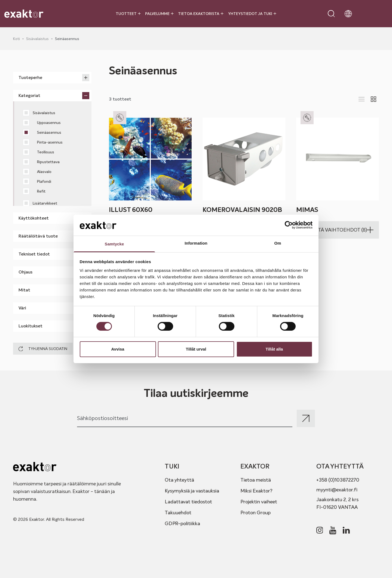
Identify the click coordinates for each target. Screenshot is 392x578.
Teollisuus (39, 152)
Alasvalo (37, 172)
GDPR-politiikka (182, 523)
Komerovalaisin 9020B (242, 210)
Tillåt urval (196, 349)
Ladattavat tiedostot (188, 502)
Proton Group (255, 512)
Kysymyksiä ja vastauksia (192, 491)
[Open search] (331, 14)
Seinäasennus (42, 132)
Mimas (307, 210)
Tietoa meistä (256, 480)
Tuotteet (128, 14)
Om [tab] (278, 243)
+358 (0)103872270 (338, 480)
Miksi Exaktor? (256, 491)
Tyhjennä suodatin (43, 349)
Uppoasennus (42, 123)
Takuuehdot (178, 512)
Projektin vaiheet (259, 502)
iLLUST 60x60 (131, 210)
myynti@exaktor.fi (337, 490)
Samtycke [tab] (114, 244)
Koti (16, 39)
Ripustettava (41, 162)
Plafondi (37, 181)
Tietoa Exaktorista (201, 14)
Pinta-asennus (43, 142)
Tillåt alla (274, 349)
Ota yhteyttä (179, 480)
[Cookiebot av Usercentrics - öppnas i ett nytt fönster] (289, 225)
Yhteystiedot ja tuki (252, 14)
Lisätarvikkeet (40, 203)
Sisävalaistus (37, 39)
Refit (34, 191)
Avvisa (118, 349)
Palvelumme (159, 14)
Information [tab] (196, 243)
